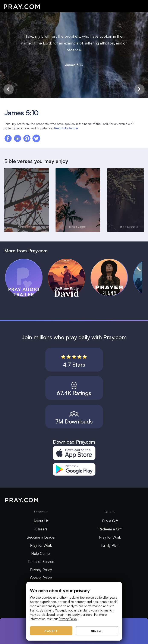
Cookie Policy (41, 578)
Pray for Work (41, 545)
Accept (51, 631)
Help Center (41, 553)
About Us (41, 521)
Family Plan (110, 545)
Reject (97, 631)
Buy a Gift (110, 521)
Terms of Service (41, 562)
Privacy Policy (41, 570)
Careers (41, 529)
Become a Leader (41, 537)
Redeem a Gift (110, 529)
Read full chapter (66, 128)
